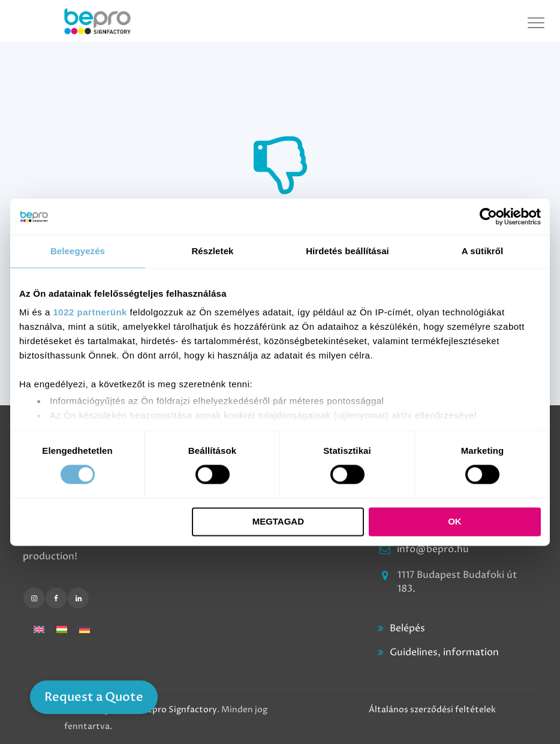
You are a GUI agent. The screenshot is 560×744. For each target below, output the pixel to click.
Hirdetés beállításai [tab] (347, 251)
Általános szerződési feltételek (432, 710)
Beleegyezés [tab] (78, 251)
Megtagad (278, 521)
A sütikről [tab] (483, 251)
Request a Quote (94, 697)
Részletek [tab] (212, 251)
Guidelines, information (444, 652)
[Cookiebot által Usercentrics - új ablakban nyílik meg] (488, 216)
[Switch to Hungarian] (62, 629)
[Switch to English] (39, 629)
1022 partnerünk (90, 312)
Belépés (407, 628)
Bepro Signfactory (180, 710)
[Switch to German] (85, 629)
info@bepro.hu (433, 549)
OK (455, 521)
